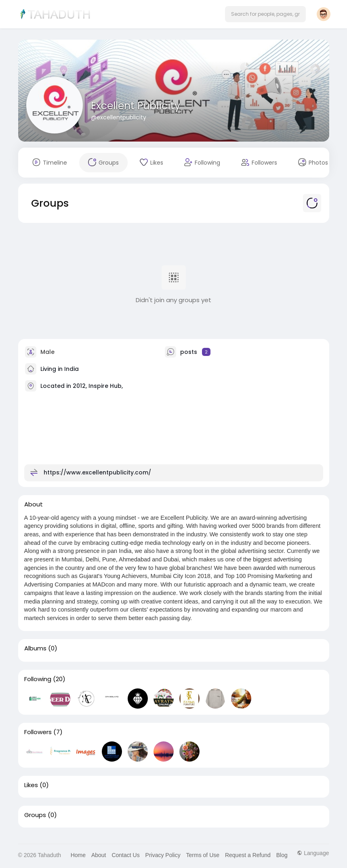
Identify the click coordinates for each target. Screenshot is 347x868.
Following (38, 679)
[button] (265, 14)
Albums (35, 648)
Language (313, 853)
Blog (282, 855)
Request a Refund (248, 855)
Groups (35, 815)
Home (78, 855)
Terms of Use (203, 855)
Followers (38, 732)
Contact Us (125, 855)
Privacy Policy (163, 855)
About (99, 855)
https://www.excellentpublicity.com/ (97, 472)
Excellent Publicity (136, 106)
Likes (31, 785)
